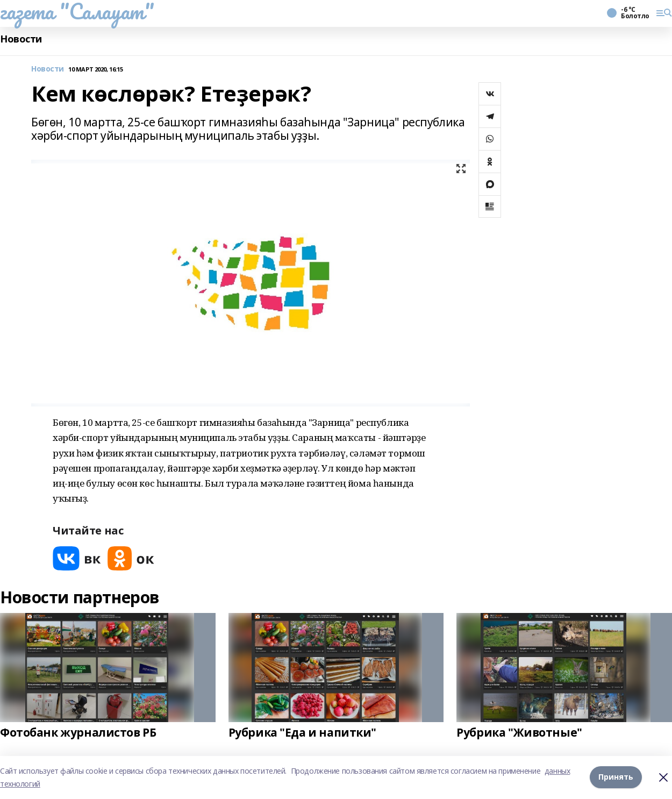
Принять (616, 777)
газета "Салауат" (77, 11)
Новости (21, 39)
